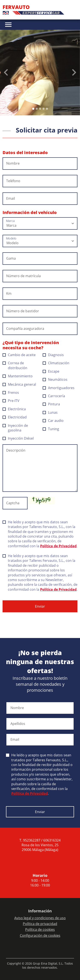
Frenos (11, 393)
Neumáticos (55, 379)
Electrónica (14, 409)
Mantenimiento (18, 376)
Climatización (56, 363)
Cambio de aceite (19, 355)
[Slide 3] (44, 109)
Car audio (53, 421)
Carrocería (54, 396)
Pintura (51, 404)
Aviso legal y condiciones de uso (40, 918)
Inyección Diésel (18, 438)
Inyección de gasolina (15, 428)
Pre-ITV (11, 401)
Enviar (40, 606)
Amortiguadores (59, 388)
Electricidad (15, 417)
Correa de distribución (15, 365)
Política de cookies (40, 929)
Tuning (51, 429)
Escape (51, 371)
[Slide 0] (33, 109)
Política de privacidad (40, 924)
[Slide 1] (37, 109)
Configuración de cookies (40, 935)
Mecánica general (19, 384)
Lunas (50, 412)
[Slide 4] (47, 109)
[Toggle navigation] (8, 25)
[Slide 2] (40, 109)
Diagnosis (53, 355)
